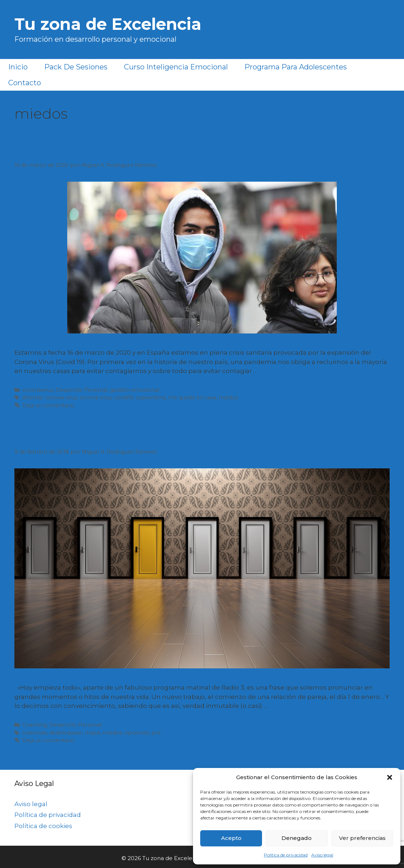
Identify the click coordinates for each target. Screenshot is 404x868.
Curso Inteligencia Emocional (176, 67)
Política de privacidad (286, 855)
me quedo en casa (192, 397)
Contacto (25, 83)
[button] (390, 777)
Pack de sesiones (76, 67)
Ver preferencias (362, 838)
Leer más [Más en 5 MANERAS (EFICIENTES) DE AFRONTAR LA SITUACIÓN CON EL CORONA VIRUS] (273, 371)
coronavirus (38, 390)
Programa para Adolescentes (296, 67)
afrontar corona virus (50, 397)
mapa (92, 733)
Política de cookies (43, 826)
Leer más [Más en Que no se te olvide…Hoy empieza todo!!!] (284, 706)
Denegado (297, 838)
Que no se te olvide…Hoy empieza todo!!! (120, 439)
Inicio (18, 67)
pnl (156, 733)
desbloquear (66, 733)
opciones (137, 733)
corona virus (95, 397)
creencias (35, 733)
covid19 (124, 397)
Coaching (35, 725)
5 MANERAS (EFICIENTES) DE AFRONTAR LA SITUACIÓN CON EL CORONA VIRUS (189, 146)
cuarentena (151, 397)
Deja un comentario (48, 405)
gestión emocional (135, 390)
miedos (228, 397)
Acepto (231, 838)
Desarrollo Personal (81, 390)
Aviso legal (322, 855)
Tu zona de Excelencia (108, 24)
